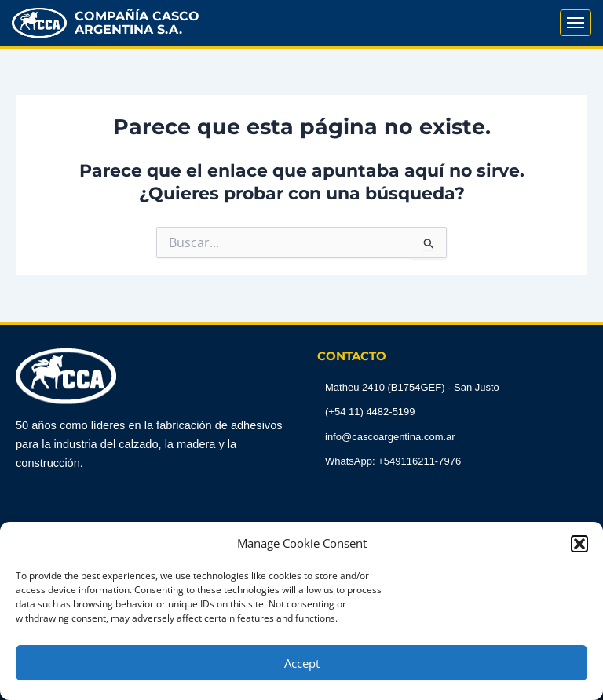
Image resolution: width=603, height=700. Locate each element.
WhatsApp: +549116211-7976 (393, 461)
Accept (302, 663)
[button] (579, 544)
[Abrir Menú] (576, 23)
